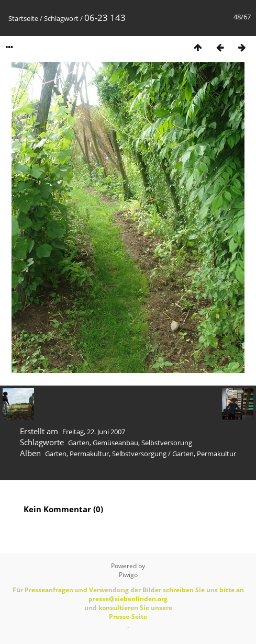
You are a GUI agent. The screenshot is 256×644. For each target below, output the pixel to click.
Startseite (23, 18)
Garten (79, 443)
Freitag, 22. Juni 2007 (94, 432)
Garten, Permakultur (204, 454)
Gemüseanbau (115, 443)
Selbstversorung (167, 443)
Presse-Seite (128, 617)
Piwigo (128, 575)
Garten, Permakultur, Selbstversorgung (106, 454)
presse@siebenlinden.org (128, 599)
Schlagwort (61, 18)
